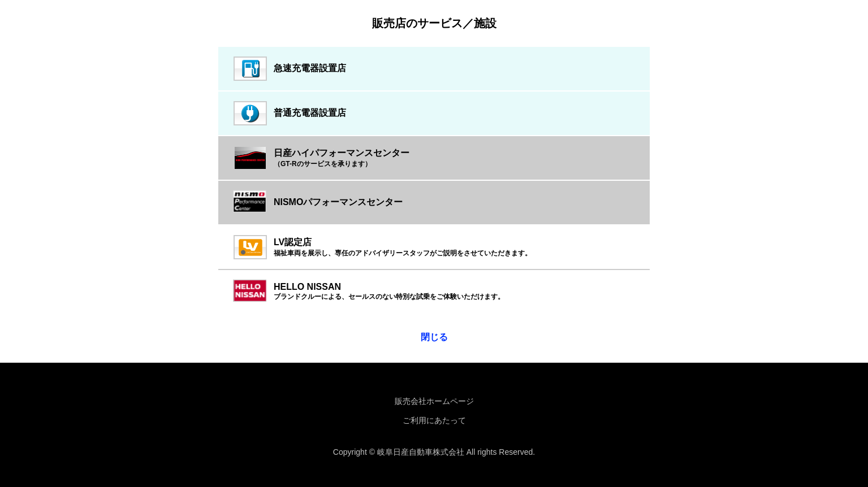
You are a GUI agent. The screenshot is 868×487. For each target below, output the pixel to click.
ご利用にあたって (434, 420)
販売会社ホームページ (434, 401)
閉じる (434, 337)
